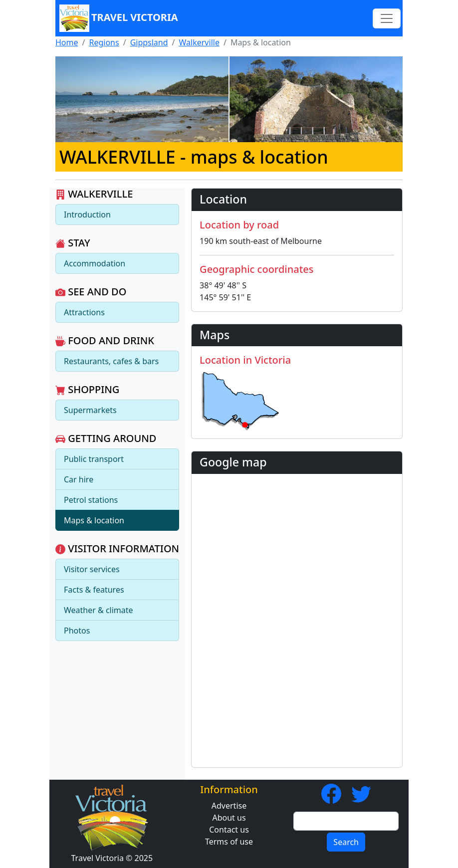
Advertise (229, 806)
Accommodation (95, 263)
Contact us (229, 830)
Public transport (94, 459)
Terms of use (229, 842)
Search (346, 842)
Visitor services (92, 569)
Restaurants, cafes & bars (111, 361)
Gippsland (149, 42)
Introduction (87, 215)
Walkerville (199, 42)
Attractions (84, 312)
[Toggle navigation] (387, 18)
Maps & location (94, 520)
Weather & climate (99, 610)
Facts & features (94, 590)
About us (229, 818)
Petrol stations (91, 500)
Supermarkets (90, 410)
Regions (104, 42)
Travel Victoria (119, 18)
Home (67, 42)
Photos (77, 631)
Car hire (79, 479)
